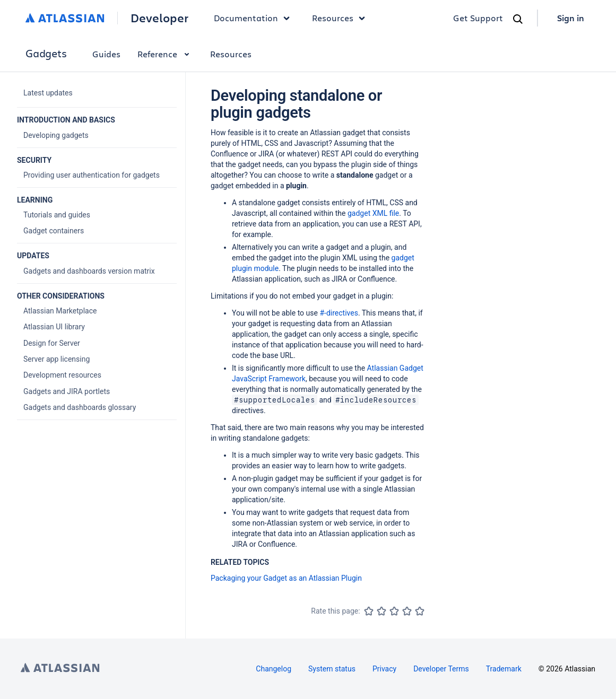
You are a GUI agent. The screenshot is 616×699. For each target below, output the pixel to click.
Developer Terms (441, 669)
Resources (231, 54)
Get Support (478, 18)
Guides (106, 54)
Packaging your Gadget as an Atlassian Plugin (286, 578)
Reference (165, 54)
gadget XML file (373, 213)
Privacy (384, 669)
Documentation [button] (254, 18)
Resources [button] (341, 18)
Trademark (504, 669)
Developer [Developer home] (159, 18)
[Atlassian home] (65, 18)
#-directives (339, 313)
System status (332, 669)
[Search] (518, 19)
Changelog (274, 669)
